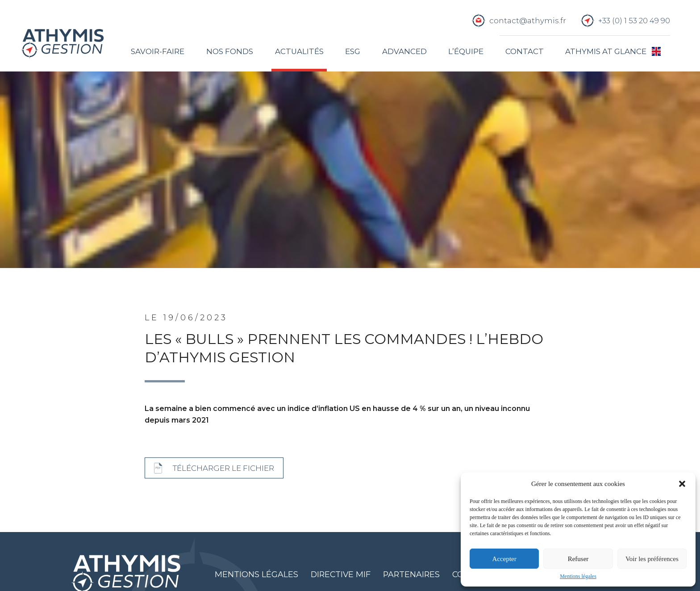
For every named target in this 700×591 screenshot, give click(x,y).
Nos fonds (230, 51)
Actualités (299, 51)
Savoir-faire (158, 51)
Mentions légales (578, 576)
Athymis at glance (606, 51)
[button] (682, 484)
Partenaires (411, 574)
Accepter (504, 559)
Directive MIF (341, 574)
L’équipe (466, 51)
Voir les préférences (652, 559)
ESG (353, 51)
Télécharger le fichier (223, 468)
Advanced (404, 51)
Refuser (578, 559)
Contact (525, 51)
